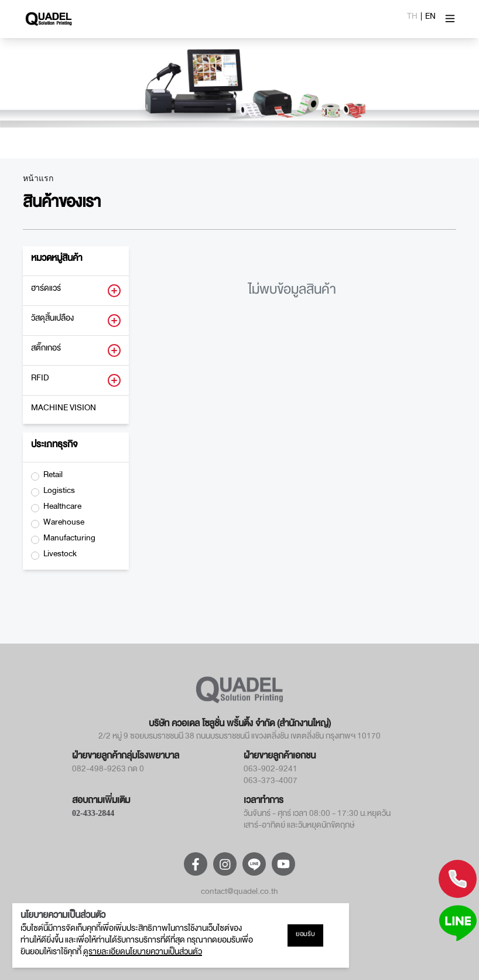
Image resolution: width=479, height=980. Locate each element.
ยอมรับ (305, 935)
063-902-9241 (271, 771)
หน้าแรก (38, 179)
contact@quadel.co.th (239, 893)
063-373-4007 (271, 782)
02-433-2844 (93, 813)
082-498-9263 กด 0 (108, 771)
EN (430, 18)
